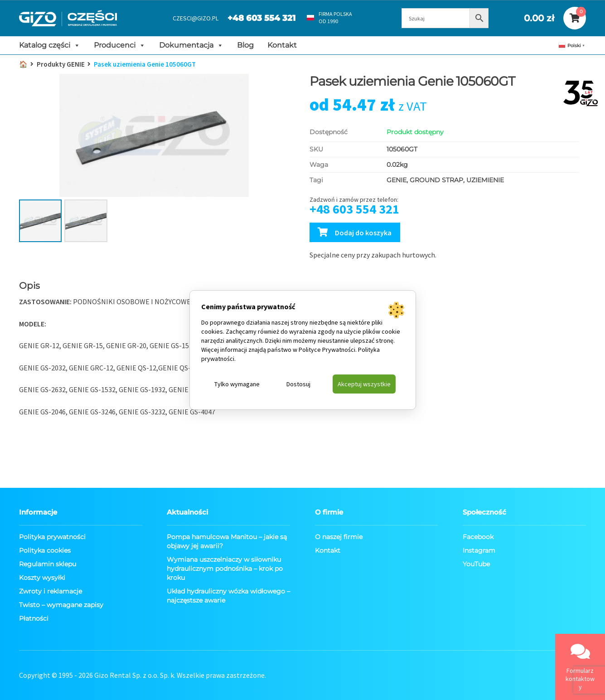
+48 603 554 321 (261, 18)
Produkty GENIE (61, 64)
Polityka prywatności (52, 537)
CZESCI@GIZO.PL (196, 18)
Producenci (120, 45)
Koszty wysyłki (42, 578)
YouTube (476, 564)
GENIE (397, 180)
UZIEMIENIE (485, 180)
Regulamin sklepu (48, 564)
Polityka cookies (45, 550)
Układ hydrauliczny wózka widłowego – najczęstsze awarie (228, 596)
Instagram (479, 550)
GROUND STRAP (436, 180)
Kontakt (282, 45)
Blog (245, 45)
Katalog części (50, 45)
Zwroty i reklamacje (51, 591)
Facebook (478, 537)
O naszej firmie (339, 537)
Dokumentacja (191, 45)
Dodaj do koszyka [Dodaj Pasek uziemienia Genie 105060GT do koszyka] (363, 233)
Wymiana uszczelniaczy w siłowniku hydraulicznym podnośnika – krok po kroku (225, 569)
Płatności (34, 618)
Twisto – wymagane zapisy (61, 605)
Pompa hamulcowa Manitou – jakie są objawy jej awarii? (227, 541)
